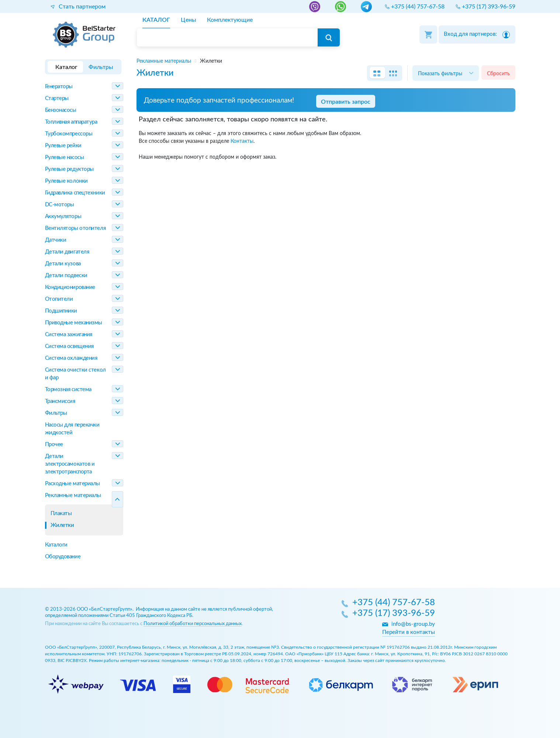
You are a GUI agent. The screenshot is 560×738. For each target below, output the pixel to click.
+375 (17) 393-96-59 (394, 614)
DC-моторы (60, 205)
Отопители (59, 299)
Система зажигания (69, 334)
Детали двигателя (67, 252)
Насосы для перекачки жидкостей (72, 429)
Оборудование (63, 557)
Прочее (54, 444)
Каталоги (56, 545)
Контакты (242, 141)
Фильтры (56, 413)
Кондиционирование (70, 287)
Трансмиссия (60, 401)
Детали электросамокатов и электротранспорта (70, 464)
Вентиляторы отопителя (75, 228)
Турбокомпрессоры (69, 134)
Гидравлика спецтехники (75, 193)
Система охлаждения (71, 358)
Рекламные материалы (73, 495)
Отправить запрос (346, 102)
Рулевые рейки (63, 146)
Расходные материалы (72, 484)
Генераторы (59, 87)
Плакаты (61, 513)
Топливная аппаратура (71, 122)
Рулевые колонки (66, 181)
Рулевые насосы (65, 157)
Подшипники (61, 311)
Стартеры (57, 98)
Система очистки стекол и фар (75, 374)
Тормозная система (68, 389)
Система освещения (69, 346)
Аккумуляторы (63, 216)
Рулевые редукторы (69, 169)
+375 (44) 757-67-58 (394, 603)
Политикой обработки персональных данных (193, 624)
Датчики (56, 240)
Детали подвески (66, 275)
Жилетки (62, 525)
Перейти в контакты (409, 632)
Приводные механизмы (74, 323)
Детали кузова (63, 264)
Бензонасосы (61, 110)
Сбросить (498, 74)
